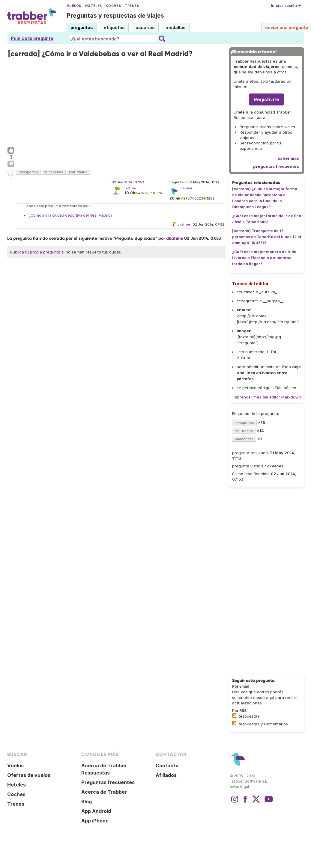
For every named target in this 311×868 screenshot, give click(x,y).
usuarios (145, 27)
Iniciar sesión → (286, 6)
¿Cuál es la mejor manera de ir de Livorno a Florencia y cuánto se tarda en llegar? (264, 258)
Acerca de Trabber (104, 792)
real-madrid (78, 172)
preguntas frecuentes (276, 166)
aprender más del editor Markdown (268, 397)
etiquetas (114, 27)
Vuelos (74, 6)
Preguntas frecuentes (108, 782)
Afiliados (166, 775)
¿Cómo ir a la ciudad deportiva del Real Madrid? (71, 215)
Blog (87, 801)
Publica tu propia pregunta (35, 252)
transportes (28, 172)
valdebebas (54, 172)
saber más (288, 158)
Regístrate (266, 99)
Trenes (132, 6)
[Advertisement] (116, 102)
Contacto (167, 766)
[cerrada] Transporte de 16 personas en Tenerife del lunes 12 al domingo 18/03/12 (267, 237)
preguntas (82, 27)
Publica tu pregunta (32, 38)
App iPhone (95, 821)
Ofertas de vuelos (29, 775)
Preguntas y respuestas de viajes (115, 16)
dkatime (130, 188)
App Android (96, 811)
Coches (113, 6)
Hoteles (94, 6)
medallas (176, 27)
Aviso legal (239, 787)
